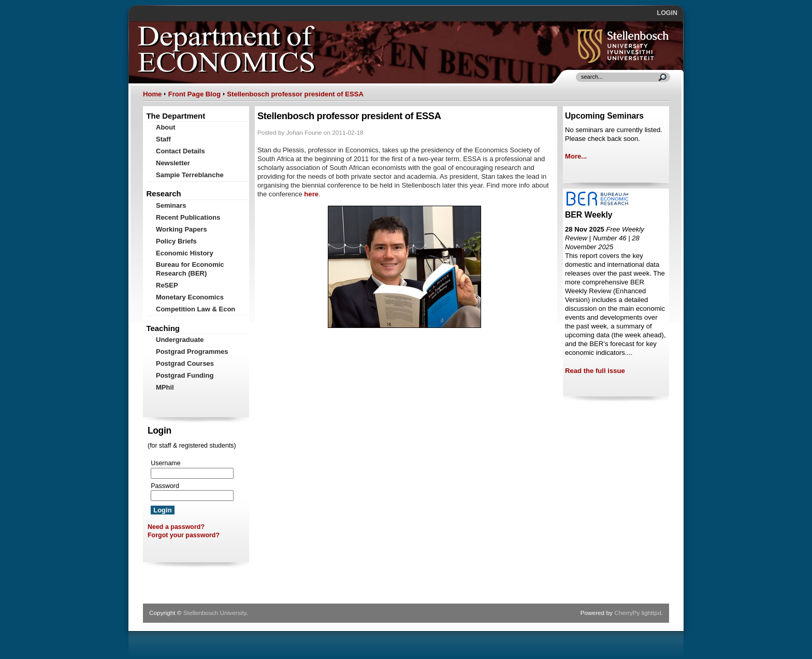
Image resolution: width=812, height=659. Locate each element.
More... (576, 156)
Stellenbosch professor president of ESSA (295, 94)
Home (152, 94)
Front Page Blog (194, 94)
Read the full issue (595, 371)
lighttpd (651, 613)
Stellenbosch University (215, 613)
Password (165, 486)
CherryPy (627, 613)
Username (165, 463)
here (311, 194)
